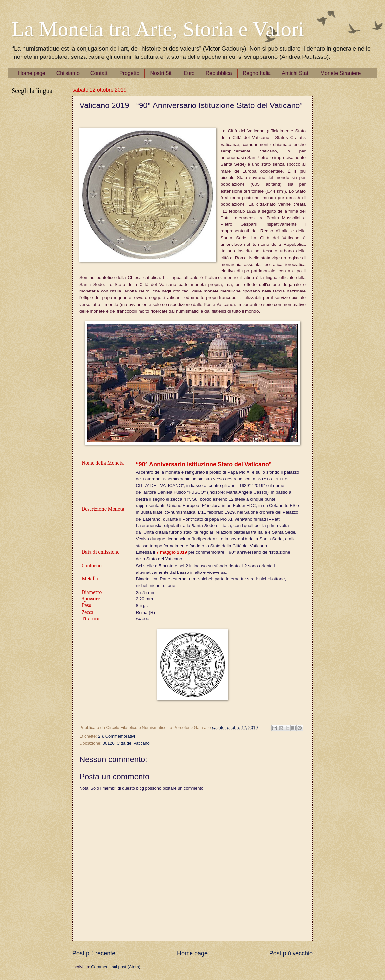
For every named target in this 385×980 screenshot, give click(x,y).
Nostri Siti (161, 73)
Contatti (100, 73)
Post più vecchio (291, 953)
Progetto (129, 73)
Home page (32, 73)
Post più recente (94, 953)
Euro (189, 73)
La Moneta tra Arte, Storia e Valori (158, 29)
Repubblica (219, 73)
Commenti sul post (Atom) (116, 967)
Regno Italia (257, 73)
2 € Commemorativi (116, 736)
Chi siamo (68, 73)
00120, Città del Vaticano (126, 743)
